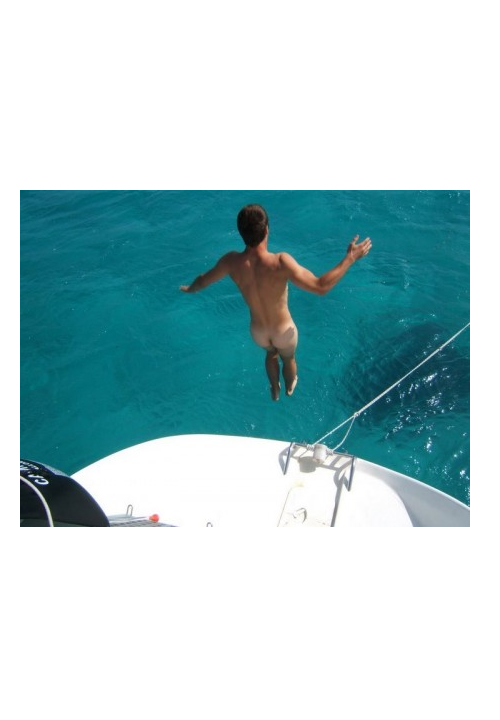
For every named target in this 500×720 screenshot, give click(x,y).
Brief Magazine (250, 95)
